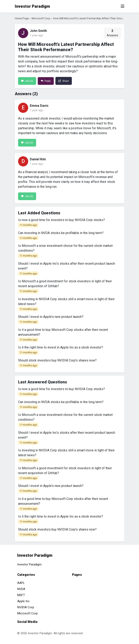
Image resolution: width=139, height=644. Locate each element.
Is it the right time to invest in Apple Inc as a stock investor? (61, 350)
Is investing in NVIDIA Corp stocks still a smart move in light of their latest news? (66, 304)
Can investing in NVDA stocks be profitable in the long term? (61, 236)
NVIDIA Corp (26, 607)
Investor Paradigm (32, 6)
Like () (27, 81)
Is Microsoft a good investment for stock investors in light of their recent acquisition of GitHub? (65, 286)
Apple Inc (23, 601)
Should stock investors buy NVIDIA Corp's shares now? (57, 363)
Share (64, 81)
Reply (46, 81)
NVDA (21, 589)
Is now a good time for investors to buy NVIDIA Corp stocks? (61, 223)
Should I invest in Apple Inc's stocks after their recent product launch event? (67, 269)
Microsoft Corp (41, 18)
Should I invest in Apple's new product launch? (51, 319)
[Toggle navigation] (123, 6)
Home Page (22, 18)
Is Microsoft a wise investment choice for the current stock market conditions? (65, 251)
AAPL (21, 583)
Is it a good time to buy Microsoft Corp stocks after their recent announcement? (63, 335)
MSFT (21, 595)
